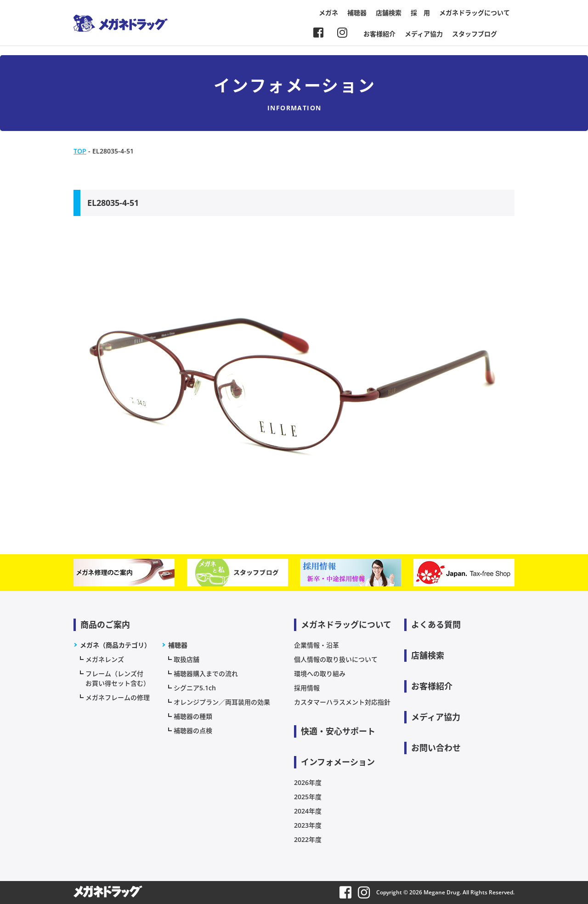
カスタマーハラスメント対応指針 (342, 702)
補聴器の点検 (193, 731)
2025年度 (308, 797)
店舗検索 (389, 13)
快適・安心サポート (338, 731)
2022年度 (308, 839)
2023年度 (308, 825)
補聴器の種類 (193, 716)
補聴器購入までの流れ (206, 674)
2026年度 (308, 782)
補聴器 (357, 13)
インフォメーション (338, 762)
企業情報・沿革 (317, 645)
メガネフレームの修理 (118, 697)
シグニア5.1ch (195, 688)
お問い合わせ (436, 748)
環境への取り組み (320, 674)
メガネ (328, 13)
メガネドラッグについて (475, 13)
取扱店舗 (187, 659)
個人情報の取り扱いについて (336, 659)
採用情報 (307, 688)
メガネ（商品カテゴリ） (115, 645)
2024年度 (308, 811)
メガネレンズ (105, 659)
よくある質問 (436, 625)
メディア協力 (424, 34)
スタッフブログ (475, 34)
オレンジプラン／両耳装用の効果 (222, 702)
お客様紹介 (379, 34)
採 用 (420, 13)
